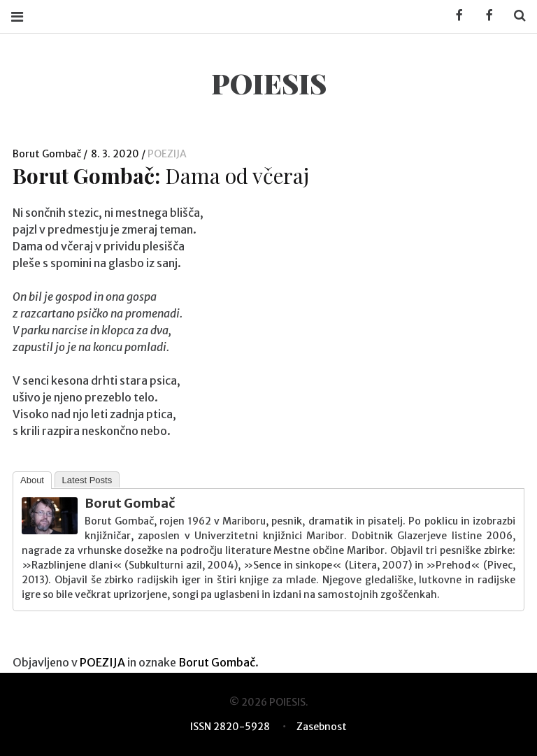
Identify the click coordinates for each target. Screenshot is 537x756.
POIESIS (269, 83)
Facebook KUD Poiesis (454, 16)
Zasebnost (322, 727)
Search (515, 16)
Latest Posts (87, 480)
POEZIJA (167, 154)
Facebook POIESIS (485, 16)
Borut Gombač (48, 154)
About (32, 480)
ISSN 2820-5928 (230, 727)
